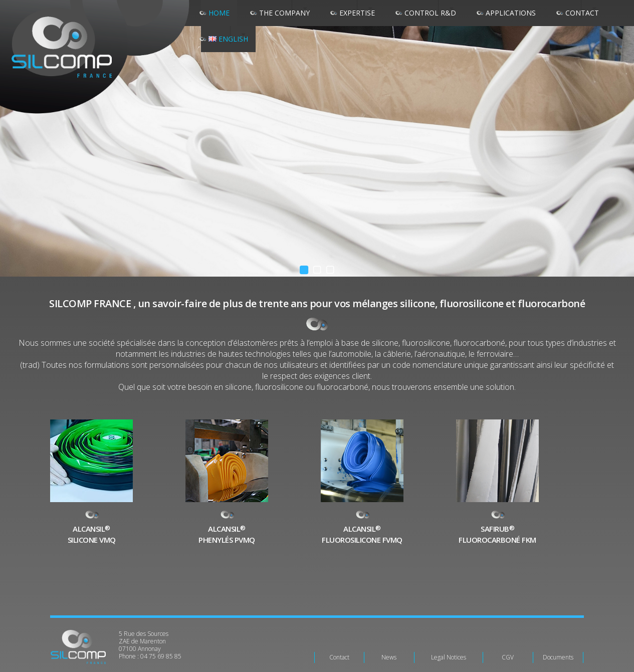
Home (219, 13)
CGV (508, 657)
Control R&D (430, 13)
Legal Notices (449, 657)
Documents (558, 657)
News (389, 657)
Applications (511, 13)
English (228, 39)
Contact (339, 657)
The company (284, 13)
